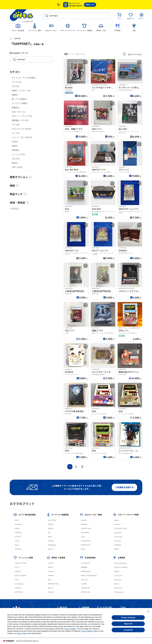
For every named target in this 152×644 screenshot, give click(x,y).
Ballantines (118, 588)
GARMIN (51, 576)
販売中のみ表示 (133, 54)
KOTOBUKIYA (86, 541)
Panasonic (18, 524)
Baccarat (84, 580)
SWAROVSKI (85, 588)
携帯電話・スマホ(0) (20, 120)
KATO (83, 549)
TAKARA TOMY (86, 528)
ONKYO (51, 528)
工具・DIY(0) (17, 167)
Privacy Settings (128, 618)
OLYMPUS (18, 549)
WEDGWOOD (86, 571)
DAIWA (116, 549)
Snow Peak (118, 537)
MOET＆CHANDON (121, 567)
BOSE (50, 537)
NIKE (17, 580)
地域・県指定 (20, 203)
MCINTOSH (52, 520)
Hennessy (118, 580)
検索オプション (21, 177)
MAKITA (51, 567)
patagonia (118, 533)
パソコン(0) (17, 82)
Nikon (17, 545)
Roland (50, 549)
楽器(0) (15, 95)
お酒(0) (15, 142)
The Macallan (119, 592)
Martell (117, 584)
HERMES (18, 571)
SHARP (17, 528)
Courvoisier (118, 576)
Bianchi (51, 588)
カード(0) (16, 133)
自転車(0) (16, 150)
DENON (51, 524)
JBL (49, 533)
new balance (19, 584)
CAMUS (117, 571)
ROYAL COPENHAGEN (89, 576)
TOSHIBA (18, 533)
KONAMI (84, 524)
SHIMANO (118, 545)
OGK (49, 580)
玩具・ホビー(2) (18, 112)
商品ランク (18, 194)
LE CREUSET (86, 563)
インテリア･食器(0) (20, 103)
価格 (14, 186)
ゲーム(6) (16, 125)
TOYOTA (51, 563)
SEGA (83, 537)
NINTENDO (85, 533)
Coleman (117, 524)
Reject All (128, 624)
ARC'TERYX (19, 592)
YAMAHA (51, 541)
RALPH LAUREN (21, 576)
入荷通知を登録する (124, 487)
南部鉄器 (84, 567)
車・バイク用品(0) (19, 99)
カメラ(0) (16, 86)
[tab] (18, 27)
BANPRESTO (86, 545)
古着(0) (15, 146)
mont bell (118, 541)
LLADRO (84, 584)
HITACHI (18, 537)
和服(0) (15, 163)
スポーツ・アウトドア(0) (22, 116)
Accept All (128, 630)
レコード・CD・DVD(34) (22, 137)
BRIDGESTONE (53, 584)
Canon (17, 541)
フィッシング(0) (18, 154)
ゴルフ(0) (16, 159)
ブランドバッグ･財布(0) (22, 129)
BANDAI (84, 520)
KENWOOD (52, 545)
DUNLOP (51, 592)
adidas (116, 520)
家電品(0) (16, 108)
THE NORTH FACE (121, 528)
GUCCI (17, 567)
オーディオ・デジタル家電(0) (24, 78)
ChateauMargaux (120, 563)
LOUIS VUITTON (21, 563)
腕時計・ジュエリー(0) (21, 91)
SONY (17, 520)
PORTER (18, 588)
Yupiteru (51, 571)
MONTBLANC (86, 592)
